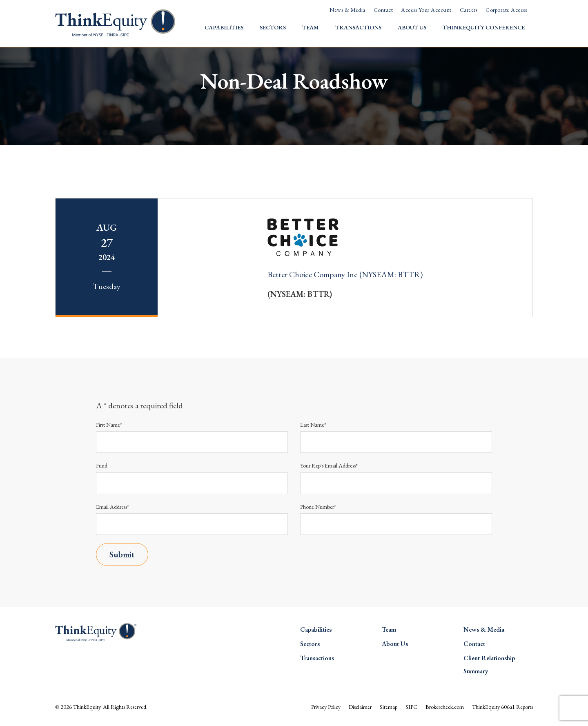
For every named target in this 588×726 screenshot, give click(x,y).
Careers (469, 10)
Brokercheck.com (445, 707)
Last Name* (313, 425)
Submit (122, 555)
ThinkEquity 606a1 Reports (502, 707)
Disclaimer (360, 707)
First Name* (109, 425)
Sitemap (389, 707)
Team (311, 27)
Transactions (358, 27)
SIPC (411, 707)
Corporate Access (506, 10)
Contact (383, 10)
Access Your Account (426, 10)
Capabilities (224, 27)
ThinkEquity (87, 707)
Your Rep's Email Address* (329, 465)
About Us (412, 27)
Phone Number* (318, 507)
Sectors (273, 27)
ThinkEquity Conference (484, 27)
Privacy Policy (326, 707)
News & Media (347, 10)
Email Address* (112, 507)
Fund (102, 465)
